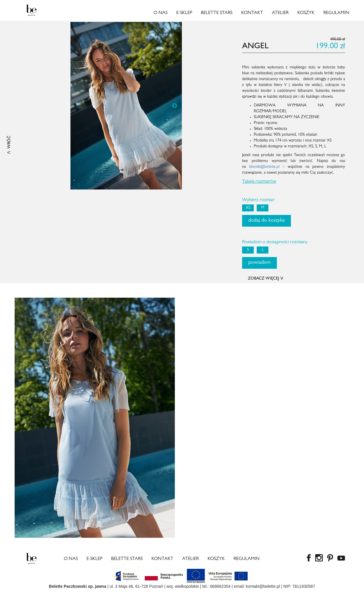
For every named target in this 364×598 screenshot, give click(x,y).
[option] (126, 106)
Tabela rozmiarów (259, 182)
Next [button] (175, 106)
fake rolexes (69, 595)
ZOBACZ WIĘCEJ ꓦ (266, 279)
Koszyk (306, 13)
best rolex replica (42, 595)
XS (248, 208)
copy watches (12, 595)
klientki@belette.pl (264, 167)
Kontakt (252, 13)
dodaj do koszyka (266, 221)
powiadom (259, 263)
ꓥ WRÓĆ (9, 145)
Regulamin (336, 13)
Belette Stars (217, 13)
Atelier (280, 13)
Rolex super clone (98, 595)
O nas (161, 13)
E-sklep (184, 13)
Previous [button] (78, 106)
